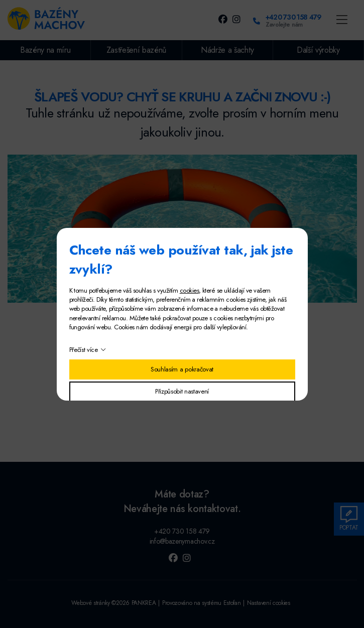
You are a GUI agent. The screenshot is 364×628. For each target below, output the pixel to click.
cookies (189, 290)
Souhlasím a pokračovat (182, 369)
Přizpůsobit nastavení (182, 391)
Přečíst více (84, 350)
